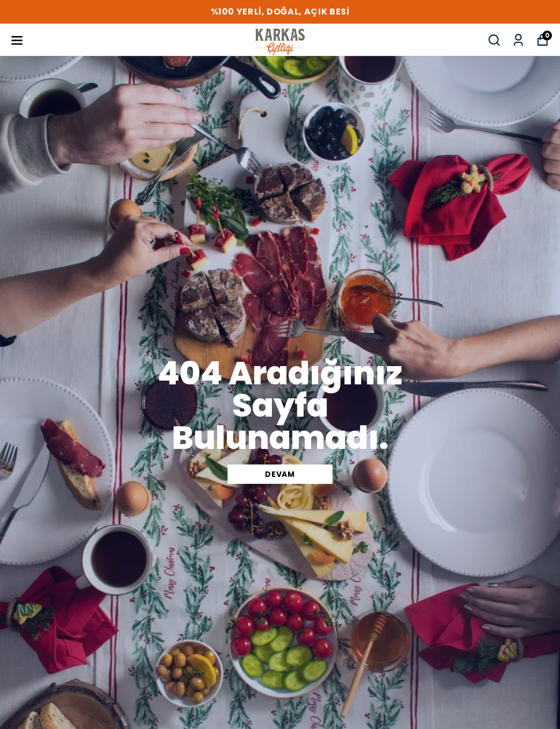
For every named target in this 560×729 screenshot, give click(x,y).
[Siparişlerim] (518, 40)
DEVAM (280, 474)
